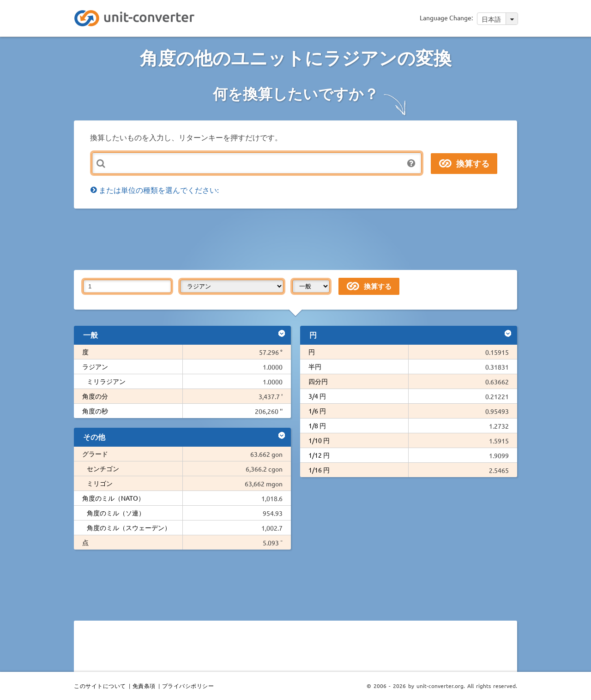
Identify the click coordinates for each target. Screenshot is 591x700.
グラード (95, 454)
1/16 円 (319, 470)
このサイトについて (100, 686)
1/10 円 (319, 440)
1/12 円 (319, 455)
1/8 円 (317, 425)
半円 (315, 366)
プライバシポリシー (188, 686)
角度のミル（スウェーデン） (129, 527)
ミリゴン (100, 483)
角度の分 (95, 396)
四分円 (318, 381)
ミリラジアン (106, 381)
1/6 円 (317, 411)
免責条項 (144, 686)
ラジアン (95, 366)
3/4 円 (317, 396)
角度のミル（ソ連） (116, 513)
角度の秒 (95, 411)
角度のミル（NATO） (113, 498)
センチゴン (103, 468)
